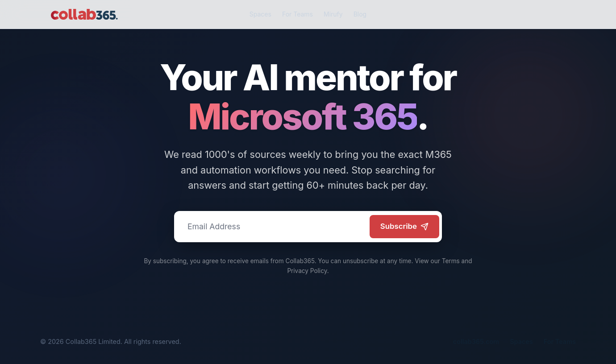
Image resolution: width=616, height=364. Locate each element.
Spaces (260, 14)
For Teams (298, 14)
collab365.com (476, 341)
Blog (360, 14)
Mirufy (333, 14)
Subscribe (404, 226)
